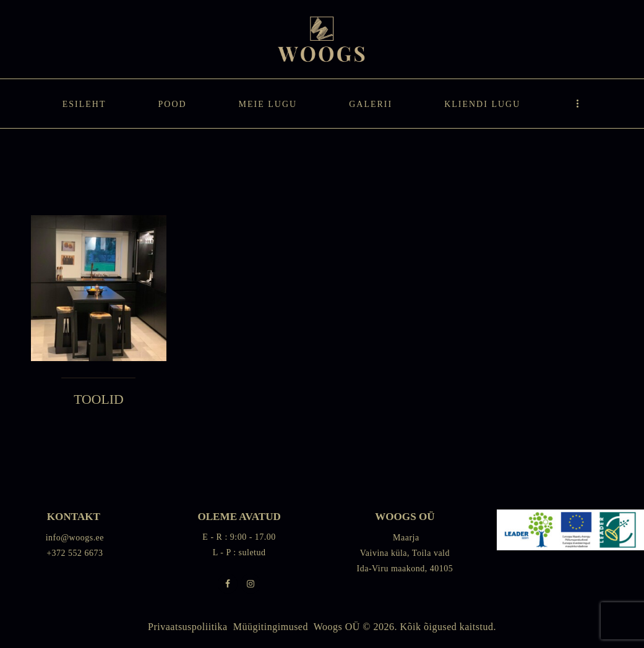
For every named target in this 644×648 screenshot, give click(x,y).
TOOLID (99, 399)
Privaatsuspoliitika (189, 627)
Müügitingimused (271, 627)
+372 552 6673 (75, 554)
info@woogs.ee (75, 538)
